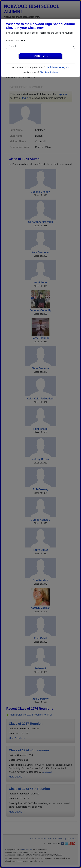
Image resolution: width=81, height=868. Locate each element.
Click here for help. (49, 72)
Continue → (40, 56)
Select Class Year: (16, 40)
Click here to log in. (57, 67)
